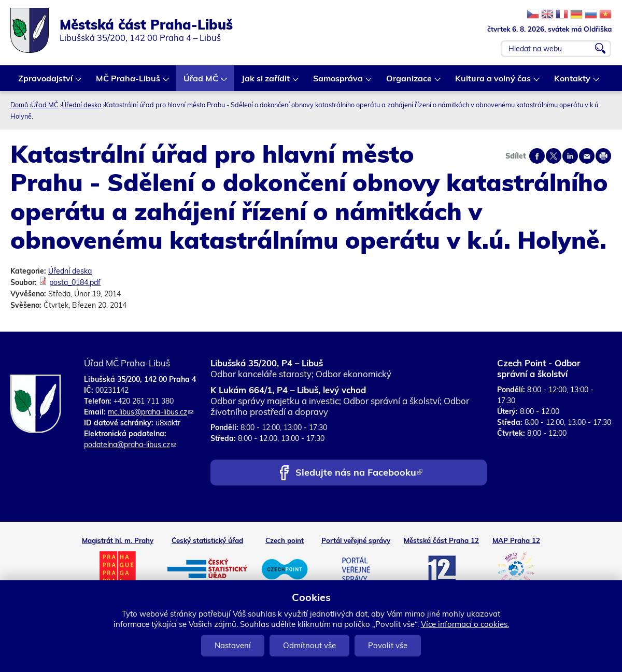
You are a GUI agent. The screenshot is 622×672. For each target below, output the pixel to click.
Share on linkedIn (570, 156)
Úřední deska (82, 105)
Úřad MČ (201, 82)
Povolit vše (388, 645)
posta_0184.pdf (75, 282)
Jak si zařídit (266, 82)
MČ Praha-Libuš (129, 82)
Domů (19, 105)
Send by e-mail (587, 156)
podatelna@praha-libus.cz (130, 445)
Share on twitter (554, 156)
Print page (603, 156)
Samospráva (338, 82)
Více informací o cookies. (465, 624)
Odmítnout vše (309, 645)
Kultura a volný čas (493, 82)
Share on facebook (537, 156)
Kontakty (573, 82)
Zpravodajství (46, 82)
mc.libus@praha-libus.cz (151, 412)
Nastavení (233, 645)
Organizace (409, 82)
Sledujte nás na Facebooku (359, 473)
